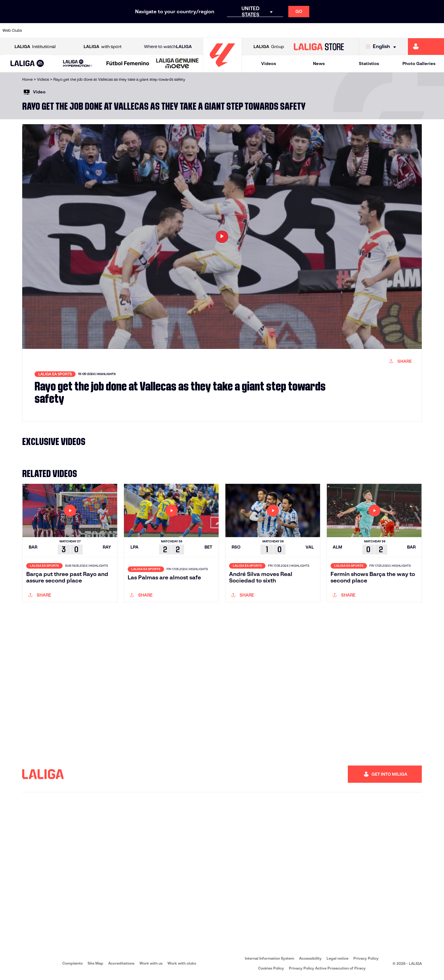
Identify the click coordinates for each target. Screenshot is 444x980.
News (319, 63)
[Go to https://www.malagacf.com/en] (227, 31)
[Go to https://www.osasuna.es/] (80, 31)
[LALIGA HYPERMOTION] (78, 64)
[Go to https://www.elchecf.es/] (143, 31)
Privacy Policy (366, 958)
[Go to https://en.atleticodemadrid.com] (59, 31)
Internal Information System (269, 958)
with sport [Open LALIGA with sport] (103, 47)
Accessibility (310, 958)
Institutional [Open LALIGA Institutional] (35, 47)
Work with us (151, 963)
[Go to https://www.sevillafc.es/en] (395, 31)
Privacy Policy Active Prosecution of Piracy (327, 968)
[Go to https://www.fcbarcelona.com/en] (164, 31)
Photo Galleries (419, 63)
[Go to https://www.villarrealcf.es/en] (437, 31)
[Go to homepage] (222, 69)
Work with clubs (182, 963)
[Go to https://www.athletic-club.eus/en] (38, 31)
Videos (269, 63)
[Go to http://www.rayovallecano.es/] (269, 31)
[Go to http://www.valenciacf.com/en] (416, 31)
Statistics (369, 63)
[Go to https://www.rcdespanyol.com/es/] (311, 31)
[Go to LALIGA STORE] (319, 47)
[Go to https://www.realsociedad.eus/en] (374, 31)
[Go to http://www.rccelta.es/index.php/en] (101, 31)
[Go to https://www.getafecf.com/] (185, 31)
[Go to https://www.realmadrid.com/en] (353, 31)
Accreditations (121, 963)
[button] (27, 64)
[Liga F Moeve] (128, 64)
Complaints (72, 963)
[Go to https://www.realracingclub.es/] (248, 31)
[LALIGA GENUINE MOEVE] (177, 64)
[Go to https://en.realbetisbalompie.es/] (332, 31)
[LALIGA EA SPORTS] (27, 64)
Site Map (95, 963)
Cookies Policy (271, 968)
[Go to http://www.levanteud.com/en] (206, 31)
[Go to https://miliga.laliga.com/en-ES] (426, 47)
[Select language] (382, 47)
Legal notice (337, 958)
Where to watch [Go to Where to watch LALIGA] (168, 47)
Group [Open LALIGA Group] (269, 47)
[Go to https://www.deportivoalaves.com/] (122, 31)
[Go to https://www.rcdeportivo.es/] (290, 31)
